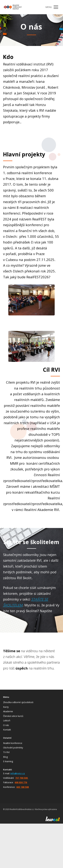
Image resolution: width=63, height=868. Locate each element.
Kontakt (7, 730)
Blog (5, 757)
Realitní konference (13, 743)
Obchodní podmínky (13, 748)
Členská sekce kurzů (13, 716)
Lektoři (7, 720)
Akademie (8, 711)
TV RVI (6, 752)
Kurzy (6, 707)
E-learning (8, 761)
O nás (6, 725)
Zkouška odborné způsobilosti (18, 702)
